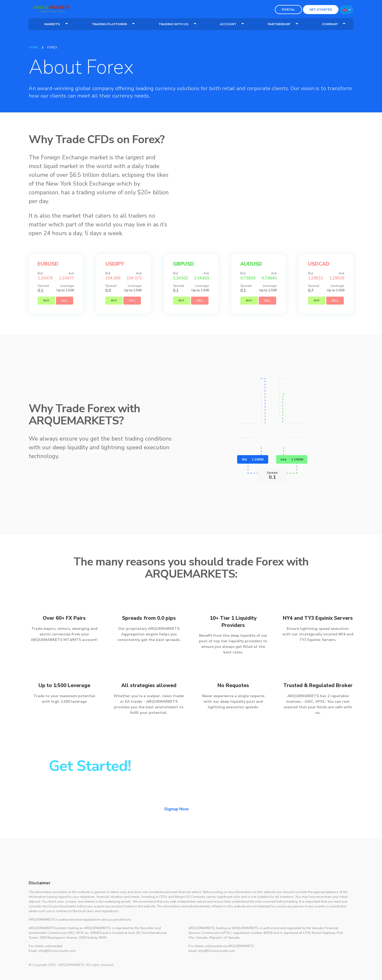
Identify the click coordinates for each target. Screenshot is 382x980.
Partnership (279, 24)
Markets (52, 24)
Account (228, 24)
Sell (65, 318)
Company (330, 24)
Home (33, 48)
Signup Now (177, 826)
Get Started (321, 10)
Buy (46, 318)
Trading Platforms (109, 24)
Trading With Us (173, 24)
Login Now (219, 826)
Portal (288, 10)
